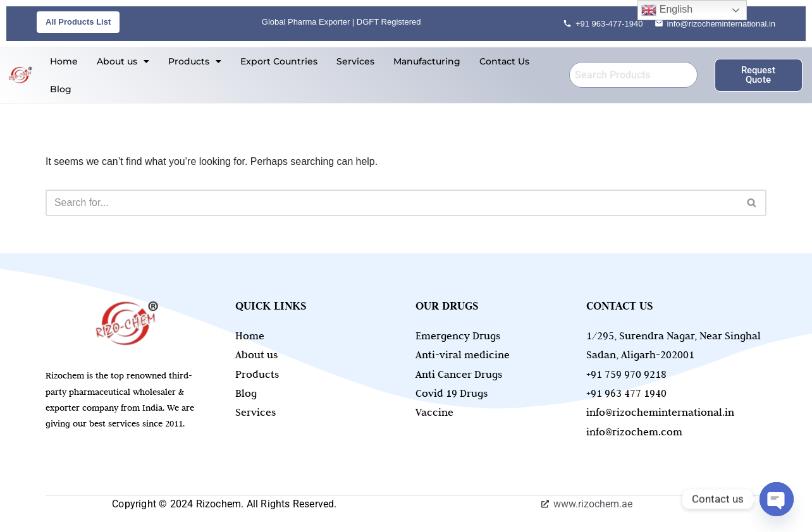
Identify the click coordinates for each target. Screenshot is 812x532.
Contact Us (504, 61)
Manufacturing (427, 61)
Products (195, 61)
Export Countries (279, 61)
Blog (61, 89)
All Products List (78, 22)
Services (355, 61)
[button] (123, 61)
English (667, 10)
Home (64, 61)
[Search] (392, 203)
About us (123, 61)
